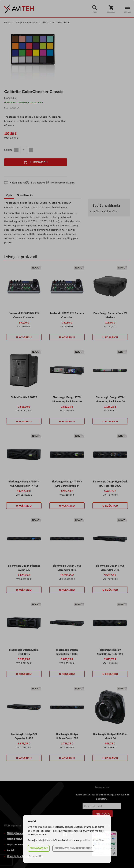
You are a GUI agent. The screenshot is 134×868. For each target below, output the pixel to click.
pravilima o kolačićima (92, 840)
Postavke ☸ (35, 856)
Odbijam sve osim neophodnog (73, 848)
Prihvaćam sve (39, 848)
